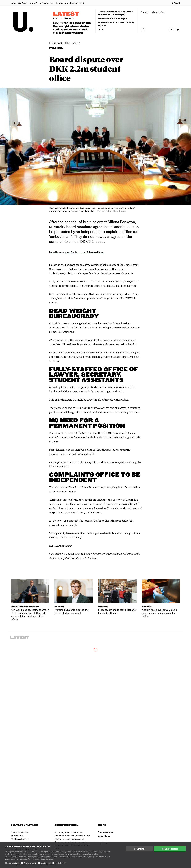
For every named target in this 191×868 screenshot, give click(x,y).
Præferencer (30, 863)
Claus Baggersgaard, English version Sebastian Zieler (76, 252)
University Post (18, 3)
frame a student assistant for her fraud (115, 286)
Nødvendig (14, 863)
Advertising (104, 836)
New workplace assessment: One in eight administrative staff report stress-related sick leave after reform (72, 28)
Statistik (46, 863)
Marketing (61, 863)
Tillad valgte (139, 849)
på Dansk (176, 3)
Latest (66, 14)
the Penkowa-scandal (73, 265)
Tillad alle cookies (170, 849)
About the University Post (153, 12)
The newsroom (106, 832)
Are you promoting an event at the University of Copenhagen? (116, 13)
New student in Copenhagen (113, 18)
